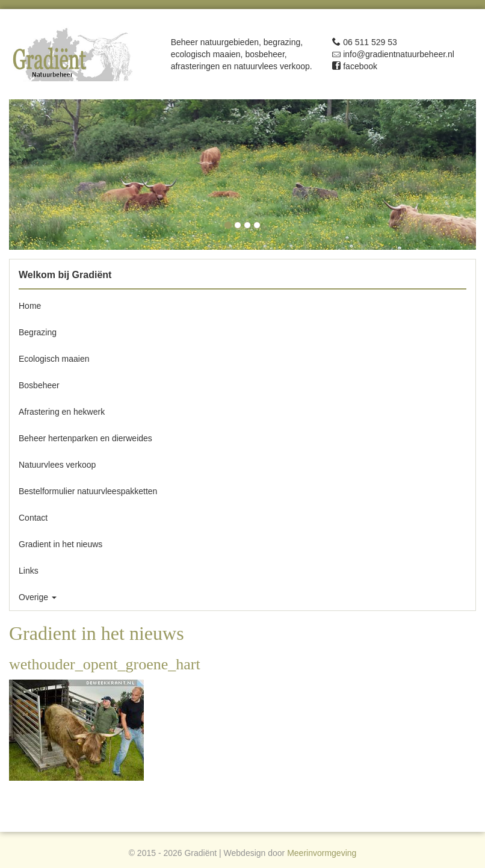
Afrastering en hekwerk (62, 412)
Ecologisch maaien (54, 359)
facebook (355, 66)
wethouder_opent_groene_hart (105, 664)
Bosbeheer (39, 385)
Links (29, 571)
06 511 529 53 (364, 42)
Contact (33, 518)
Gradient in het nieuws (62, 544)
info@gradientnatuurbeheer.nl (393, 54)
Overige (38, 597)
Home (30, 306)
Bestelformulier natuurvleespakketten (88, 491)
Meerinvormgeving (322, 853)
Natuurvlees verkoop (57, 465)
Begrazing (38, 332)
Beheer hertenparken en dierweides (85, 438)
